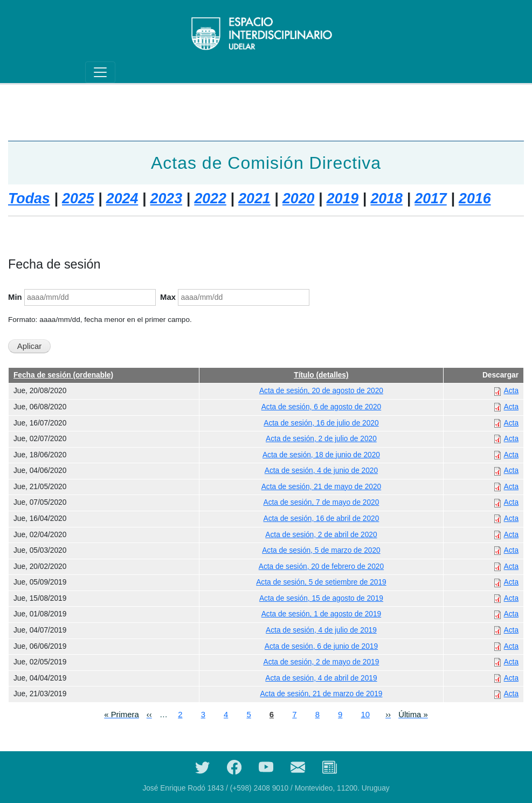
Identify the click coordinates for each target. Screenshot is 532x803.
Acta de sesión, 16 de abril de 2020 (322, 519)
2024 (122, 198)
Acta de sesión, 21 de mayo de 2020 (321, 487)
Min (15, 297)
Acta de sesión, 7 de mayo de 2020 (322, 502)
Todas (29, 198)
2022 (210, 198)
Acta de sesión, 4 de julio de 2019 (321, 630)
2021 (254, 198)
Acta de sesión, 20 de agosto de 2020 (321, 391)
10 (365, 714)
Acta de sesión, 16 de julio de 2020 (321, 423)
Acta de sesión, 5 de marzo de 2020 (321, 550)
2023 (166, 198)
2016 (475, 198)
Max (168, 297)
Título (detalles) (321, 375)
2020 (298, 198)
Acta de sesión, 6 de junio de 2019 (321, 646)
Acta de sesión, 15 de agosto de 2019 (321, 598)
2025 (78, 198)
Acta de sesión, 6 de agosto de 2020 (321, 407)
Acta (511, 391)
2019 (343, 198)
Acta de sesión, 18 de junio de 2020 (321, 455)
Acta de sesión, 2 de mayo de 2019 (322, 662)
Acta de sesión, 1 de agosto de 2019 (321, 614)
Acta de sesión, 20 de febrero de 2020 (321, 567)
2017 (430, 198)
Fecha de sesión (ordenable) (63, 375)
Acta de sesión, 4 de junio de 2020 (321, 471)
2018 (387, 198)
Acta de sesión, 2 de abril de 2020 (321, 535)
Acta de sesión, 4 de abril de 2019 (321, 678)
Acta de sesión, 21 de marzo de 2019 (321, 694)
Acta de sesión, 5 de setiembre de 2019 (321, 582)
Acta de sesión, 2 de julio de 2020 (321, 439)
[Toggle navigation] (100, 72)
